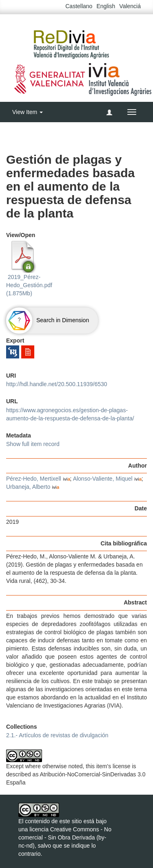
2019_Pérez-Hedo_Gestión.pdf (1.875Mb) (29, 268)
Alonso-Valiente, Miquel (103, 479)
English (106, 6)
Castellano (79, 6)
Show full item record (33, 444)
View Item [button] (28, 112)
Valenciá (130, 6)
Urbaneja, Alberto (28, 487)
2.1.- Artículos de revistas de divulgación (57, 735)
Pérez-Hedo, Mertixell (34, 479)
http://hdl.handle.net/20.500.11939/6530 (57, 384)
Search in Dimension (48, 320)
